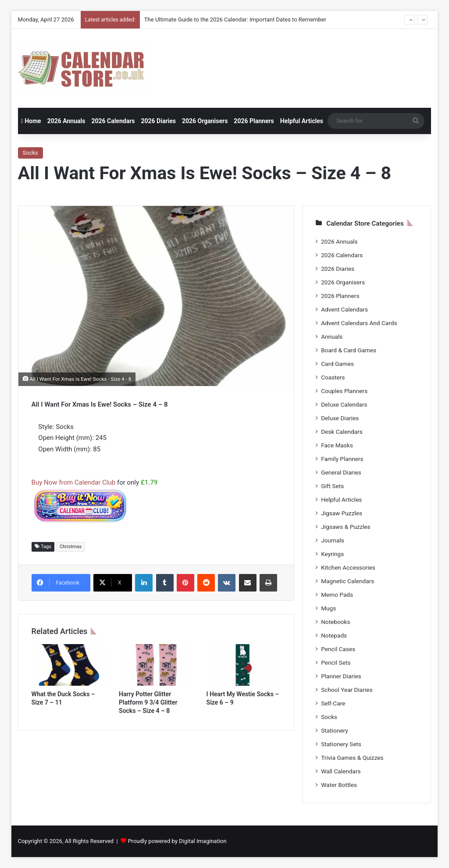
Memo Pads (337, 595)
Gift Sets (332, 486)
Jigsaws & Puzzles (346, 527)
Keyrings (332, 554)
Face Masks (337, 445)
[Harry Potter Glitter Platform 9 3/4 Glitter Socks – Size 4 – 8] (156, 665)
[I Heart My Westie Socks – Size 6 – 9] (244, 665)
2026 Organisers (205, 121)
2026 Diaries (158, 121)
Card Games (337, 364)
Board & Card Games (349, 350)
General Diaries (341, 472)
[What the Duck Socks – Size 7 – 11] (69, 665)
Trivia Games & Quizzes (352, 758)
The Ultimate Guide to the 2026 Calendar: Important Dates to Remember (235, 19)
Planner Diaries (341, 676)
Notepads (334, 635)
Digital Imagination (203, 841)
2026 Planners (254, 121)
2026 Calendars (113, 121)
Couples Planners (344, 391)
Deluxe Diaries (340, 418)
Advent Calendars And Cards (359, 323)
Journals (333, 540)
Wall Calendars (341, 771)
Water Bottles (339, 785)
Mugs (328, 608)
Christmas (71, 547)
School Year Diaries (347, 690)
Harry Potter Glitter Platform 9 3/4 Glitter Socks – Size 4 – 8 (148, 702)
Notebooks (335, 622)
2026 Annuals (66, 121)
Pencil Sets (336, 663)
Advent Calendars (344, 309)
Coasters (333, 377)
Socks (30, 153)
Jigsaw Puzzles (342, 513)
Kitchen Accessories (348, 567)
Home (31, 121)
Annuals (332, 337)
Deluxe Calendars (344, 404)
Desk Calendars (342, 432)
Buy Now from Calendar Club (74, 482)
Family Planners (342, 459)
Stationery (335, 730)
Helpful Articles (302, 121)
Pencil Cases (338, 649)
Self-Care (333, 703)
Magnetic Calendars (347, 581)
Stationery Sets (341, 744)
